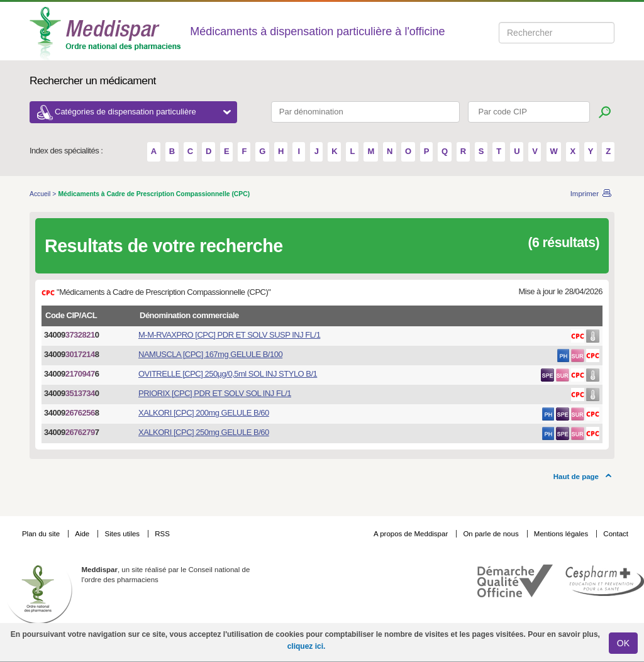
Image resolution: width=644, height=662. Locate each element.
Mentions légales (562, 534)
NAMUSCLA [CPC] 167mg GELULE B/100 (210, 354)
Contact (616, 534)
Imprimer (585, 194)
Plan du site (42, 534)
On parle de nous (491, 534)
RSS (162, 534)
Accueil (41, 194)
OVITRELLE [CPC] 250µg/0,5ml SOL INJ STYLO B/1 (228, 374)
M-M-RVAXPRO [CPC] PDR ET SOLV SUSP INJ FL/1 (229, 335)
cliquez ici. (307, 646)
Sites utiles (123, 534)
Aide (83, 534)
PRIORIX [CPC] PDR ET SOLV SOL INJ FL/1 (215, 393)
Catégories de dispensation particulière (143, 112)
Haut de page (576, 477)
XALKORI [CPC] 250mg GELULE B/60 (204, 432)
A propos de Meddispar (411, 534)
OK (623, 643)
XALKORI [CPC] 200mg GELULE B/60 (204, 413)
